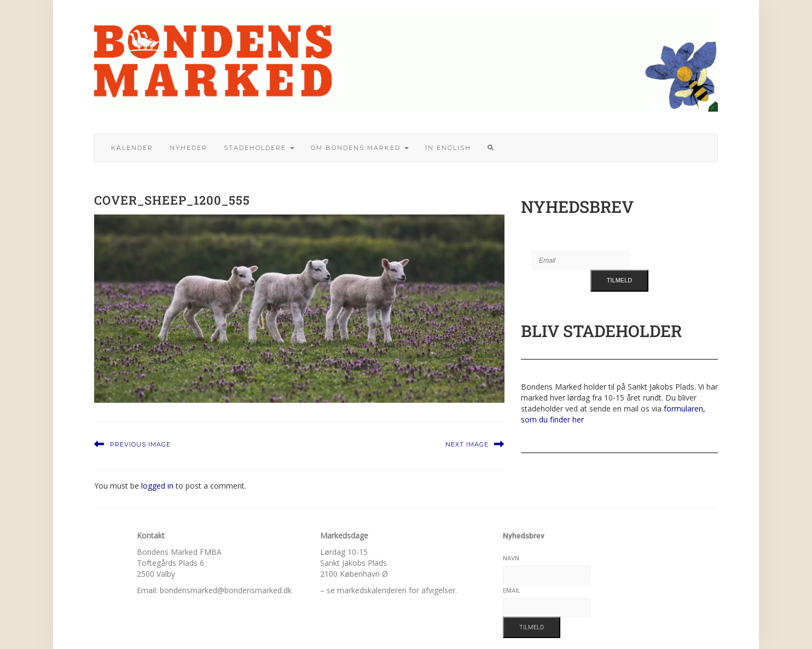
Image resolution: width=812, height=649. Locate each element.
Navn (511, 558)
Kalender (132, 148)
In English (448, 148)
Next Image (467, 444)
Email (512, 591)
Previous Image (140, 444)
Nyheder (188, 148)
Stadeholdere (259, 148)
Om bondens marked (360, 148)
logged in (157, 486)
